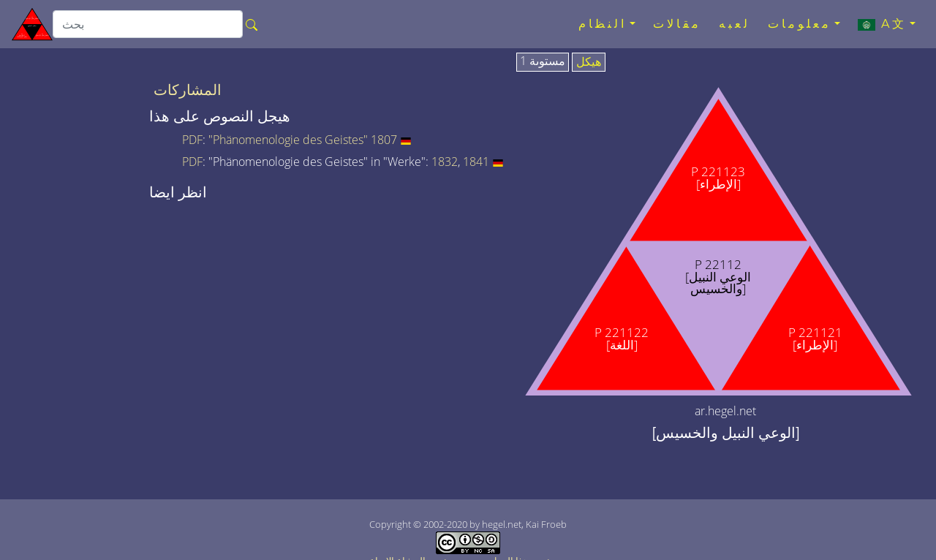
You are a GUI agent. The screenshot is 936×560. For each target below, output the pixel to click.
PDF (192, 140)
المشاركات (188, 90)
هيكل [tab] (589, 62)
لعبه (735, 24)
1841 (476, 162)
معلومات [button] (800, 24)
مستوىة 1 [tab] (543, 61)
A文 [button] (882, 24)
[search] (148, 24)
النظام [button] (603, 24)
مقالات (677, 24)
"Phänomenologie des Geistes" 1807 (303, 140)
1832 (445, 162)
